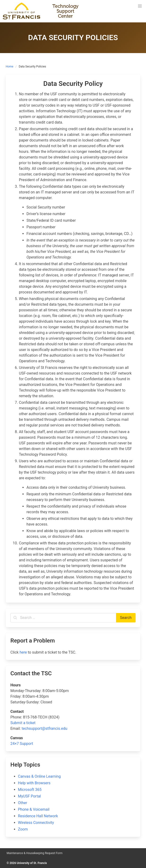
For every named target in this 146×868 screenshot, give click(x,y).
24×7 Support (22, 744)
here (23, 652)
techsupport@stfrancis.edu (44, 728)
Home (9, 67)
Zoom (23, 829)
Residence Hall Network (38, 816)
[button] (140, 6)
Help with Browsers (34, 783)
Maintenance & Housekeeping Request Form (35, 853)
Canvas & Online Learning (39, 776)
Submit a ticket (23, 723)
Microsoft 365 (30, 790)
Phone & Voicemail (34, 809)
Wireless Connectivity (36, 823)
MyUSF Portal (29, 796)
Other (23, 803)
